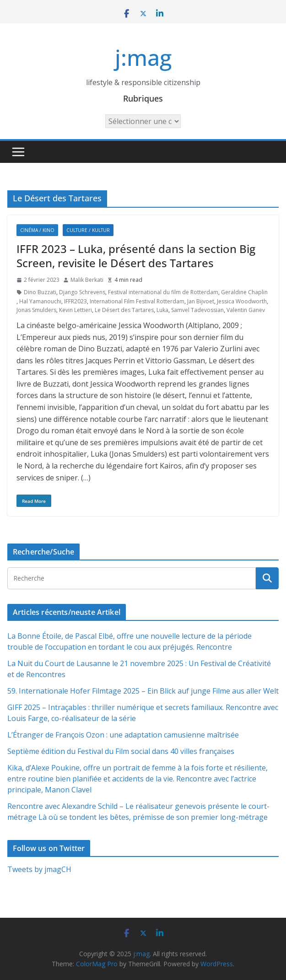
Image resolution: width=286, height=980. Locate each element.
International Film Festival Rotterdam (137, 301)
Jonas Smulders (36, 310)
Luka (162, 310)
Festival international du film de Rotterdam (163, 292)
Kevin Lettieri (76, 310)
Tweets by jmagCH (39, 869)
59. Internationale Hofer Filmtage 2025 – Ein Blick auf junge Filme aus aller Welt (143, 691)
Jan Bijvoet (201, 301)
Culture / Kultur (88, 230)
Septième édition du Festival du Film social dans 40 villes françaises (121, 751)
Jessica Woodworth (242, 301)
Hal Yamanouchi (40, 301)
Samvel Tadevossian (197, 310)
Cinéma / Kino (37, 230)
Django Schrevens (82, 292)
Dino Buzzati (40, 292)
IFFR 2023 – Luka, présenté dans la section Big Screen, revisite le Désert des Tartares (136, 256)
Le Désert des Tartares (124, 310)
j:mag (143, 57)
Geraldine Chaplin (244, 292)
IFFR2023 (76, 301)
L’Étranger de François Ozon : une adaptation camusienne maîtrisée (123, 735)
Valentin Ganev (246, 310)
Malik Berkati (87, 280)
